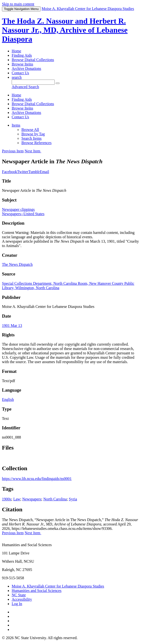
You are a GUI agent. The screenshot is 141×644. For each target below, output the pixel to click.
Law (17, 499)
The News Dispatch (17, 264)
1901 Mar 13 (12, 326)
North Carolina (55, 499)
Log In (17, 604)
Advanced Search (25, 87)
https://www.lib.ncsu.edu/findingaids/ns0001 (37, 479)
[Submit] (58, 83)
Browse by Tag (33, 134)
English (8, 400)
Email (44, 172)
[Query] (33, 82)
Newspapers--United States (23, 214)
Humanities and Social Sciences (37, 591)
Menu (21, 9)
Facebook (9, 172)
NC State (19, 595)
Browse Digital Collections (33, 60)
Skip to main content (18, 4)
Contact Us (20, 73)
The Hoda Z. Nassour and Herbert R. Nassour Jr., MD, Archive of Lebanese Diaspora (65, 30)
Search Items (31, 138)
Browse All (30, 130)
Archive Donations (26, 69)
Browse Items (22, 64)
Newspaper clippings (18, 209)
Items (16, 125)
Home (16, 51)
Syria (73, 499)
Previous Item (13, 151)
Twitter (23, 172)
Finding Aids (22, 55)
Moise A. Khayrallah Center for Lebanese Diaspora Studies (58, 586)
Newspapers (32, 499)
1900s (7, 499)
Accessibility (22, 599)
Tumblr (34, 172)
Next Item (33, 151)
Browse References (36, 143)
